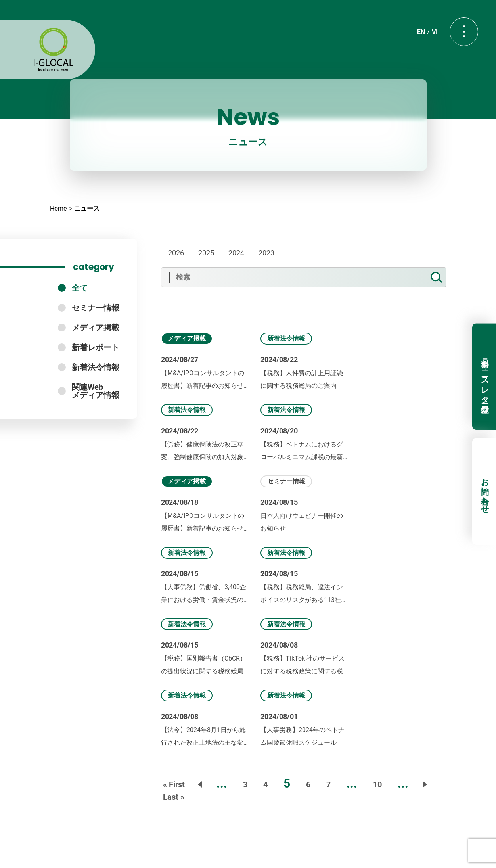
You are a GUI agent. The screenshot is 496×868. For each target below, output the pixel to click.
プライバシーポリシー (248, 847)
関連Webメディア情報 (96, 391)
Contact (248, 796)
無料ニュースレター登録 (485, 377)
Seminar (204, 763)
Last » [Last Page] (174, 654)
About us (193, 744)
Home (58, 208)
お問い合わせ (485, 492)
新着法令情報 (96, 367)
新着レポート (96, 347)
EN (419, 34)
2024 (236, 253)
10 (377, 642)
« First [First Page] (174, 642)
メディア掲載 (96, 328)
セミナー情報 (96, 308)
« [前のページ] (201, 642)
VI (433, 34)
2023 (266, 253)
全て (80, 288)
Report (295, 763)
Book (251, 763)
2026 (176, 253)
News (308, 744)
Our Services (254, 744)
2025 (206, 253)
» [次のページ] (424, 642)
